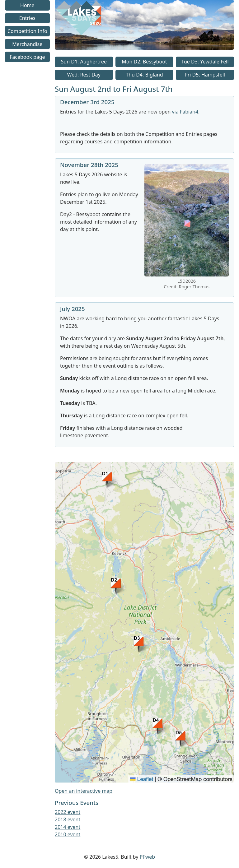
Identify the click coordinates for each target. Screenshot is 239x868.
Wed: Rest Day (84, 75)
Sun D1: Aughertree (84, 62)
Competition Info (27, 31)
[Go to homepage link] (144, 48)
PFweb (147, 857)
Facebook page (27, 57)
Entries (27, 18)
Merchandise (27, 44)
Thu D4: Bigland (144, 75)
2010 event (68, 834)
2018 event (68, 819)
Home (27, 5)
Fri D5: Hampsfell (205, 75)
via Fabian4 (185, 112)
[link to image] (187, 275)
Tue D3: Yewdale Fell (205, 62)
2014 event (68, 827)
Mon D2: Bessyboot (144, 62)
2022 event (68, 812)
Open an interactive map (84, 791)
